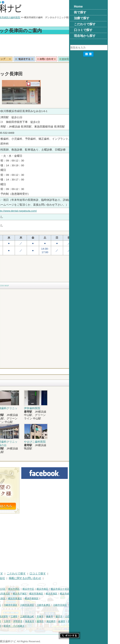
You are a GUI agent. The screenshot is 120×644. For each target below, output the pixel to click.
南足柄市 (90, 621)
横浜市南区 (81, 589)
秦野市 (27, 621)
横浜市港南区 (75, 594)
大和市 (46, 621)
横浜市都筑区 (70, 598)
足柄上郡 (14, 626)
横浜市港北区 (42, 594)
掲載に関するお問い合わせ (64, 578)
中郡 (4, 626)
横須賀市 (42, 616)
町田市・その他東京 (53, 626)
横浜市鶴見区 (19, 589)
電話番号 (63, 59)
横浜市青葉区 (54, 598)
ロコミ (107, 59)
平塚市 (79, 616)
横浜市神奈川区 (36, 589)
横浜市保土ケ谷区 (99, 589)
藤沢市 (98, 616)
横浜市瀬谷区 (9, 598)
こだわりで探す (55, 574)
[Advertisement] (60, 46)
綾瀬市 (100, 621)
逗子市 (17, 621)
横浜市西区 (53, 589)
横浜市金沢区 (25, 594)
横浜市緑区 (104, 594)
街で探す (19, 574)
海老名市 (68, 621)
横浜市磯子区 (9, 594)
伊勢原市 (57, 621)
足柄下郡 (35, 626)
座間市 (79, 621)
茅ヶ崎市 (7, 621)
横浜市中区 (67, 589)
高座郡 (110, 621)
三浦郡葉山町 (66, 616)
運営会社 (38, 578)
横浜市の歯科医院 (22, 17)
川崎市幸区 (34, 605)
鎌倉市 (88, 616)
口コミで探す (76, 574)
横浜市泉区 (38, 598)
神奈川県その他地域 (12, 616)
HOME (6, 574)
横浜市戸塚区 (58, 594)
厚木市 (36, 621)
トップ (5, 17)
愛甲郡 (24, 626)
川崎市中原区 (49, 605)
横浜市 (5, 589)
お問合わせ (85, 59)
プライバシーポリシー (15, 578)
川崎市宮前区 (99, 605)
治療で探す (35, 574)
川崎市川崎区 (19, 605)
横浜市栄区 (24, 598)
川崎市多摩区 (82, 605)
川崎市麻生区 (9, 610)
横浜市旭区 (90, 594)
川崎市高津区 (66, 605)
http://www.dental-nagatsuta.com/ (56, 211)
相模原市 (30, 616)
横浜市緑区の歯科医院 (47, 17)
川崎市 (5, 605)
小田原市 (108, 616)
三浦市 (53, 616)
